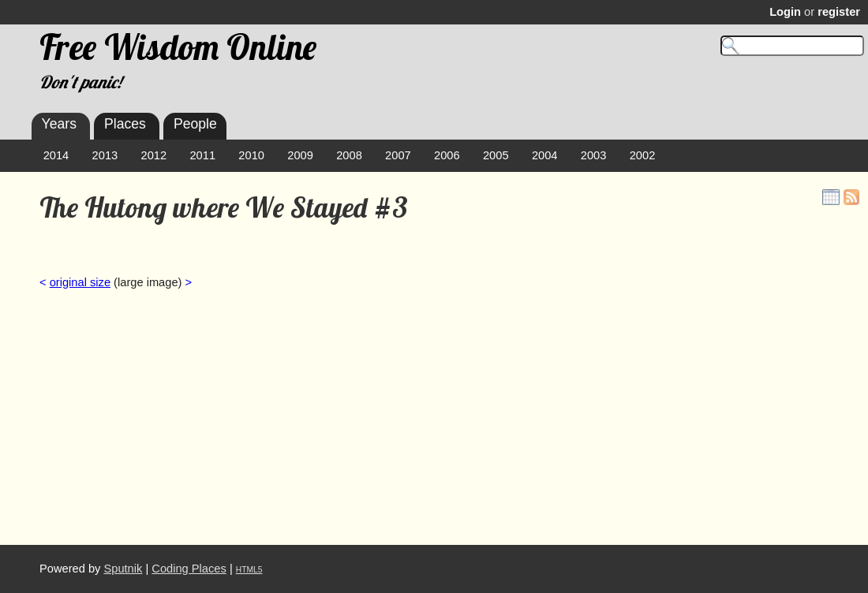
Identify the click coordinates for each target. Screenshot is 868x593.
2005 (496, 155)
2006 (447, 155)
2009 (300, 155)
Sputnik (123, 569)
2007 (398, 155)
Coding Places (189, 569)
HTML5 (249, 570)
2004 (545, 155)
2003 (594, 155)
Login (785, 12)
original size (80, 282)
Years (59, 124)
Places (125, 124)
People (195, 124)
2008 (349, 155)
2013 (105, 155)
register (839, 12)
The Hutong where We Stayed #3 (224, 207)
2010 (251, 155)
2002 (643, 155)
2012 (154, 155)
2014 (56, 155)
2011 (202, 155)
